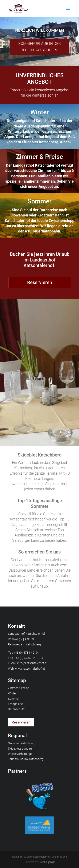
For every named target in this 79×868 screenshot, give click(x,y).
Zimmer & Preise (39, 157)
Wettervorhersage (20, 754)
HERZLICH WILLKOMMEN (40, 30)
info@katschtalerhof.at (32, 663)
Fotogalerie (15, 704)
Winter (40, 112)
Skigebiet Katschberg (40, 455)
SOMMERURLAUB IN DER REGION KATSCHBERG (39, 47)
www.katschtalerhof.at (30, 669)
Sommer (40, 201)
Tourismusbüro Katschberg (26, 759)
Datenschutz (16, 709)
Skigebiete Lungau (20, 749)
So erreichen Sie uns (39, 552)
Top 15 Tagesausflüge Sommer (39, 503)
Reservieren (40, 282)
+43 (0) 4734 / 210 (26, 653)
